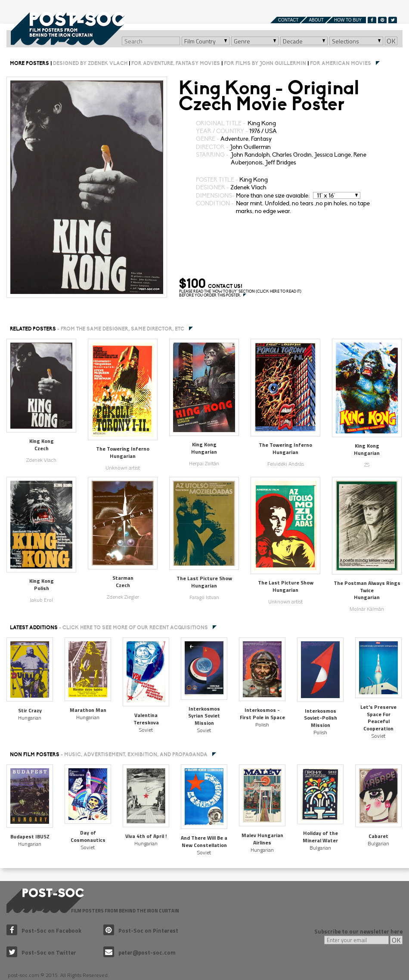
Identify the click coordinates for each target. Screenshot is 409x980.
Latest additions (109, 628)
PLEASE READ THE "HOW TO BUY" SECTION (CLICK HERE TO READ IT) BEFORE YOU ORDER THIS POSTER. (240, 294)
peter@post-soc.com (139, 952)
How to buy (348, 20)
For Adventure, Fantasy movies (176, 63)
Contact (288, 20)
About (316, 20)
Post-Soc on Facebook (44, 931)
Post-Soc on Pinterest (141, 931)
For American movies (341, 63)
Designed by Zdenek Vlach (90, 63)
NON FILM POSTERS (109, 754)
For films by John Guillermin (265, 63)
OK (391, 41)
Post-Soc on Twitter (41, 952)
